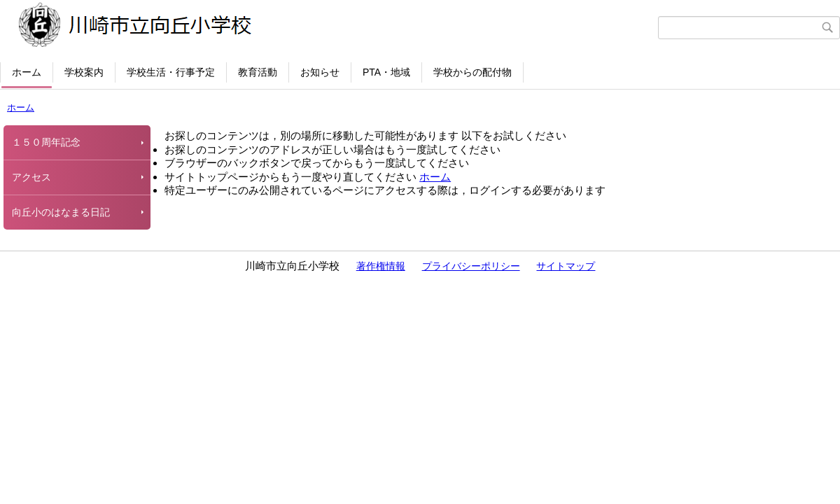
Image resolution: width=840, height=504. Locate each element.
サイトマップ (566, 266)
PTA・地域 (386, 72)
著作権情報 (381, 266)
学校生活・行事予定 (171, 72)
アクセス (31, 177)
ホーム (27, 72)
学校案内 (84, 72)
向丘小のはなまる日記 (61, 212)
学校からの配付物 (472, 72)
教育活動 (258, 72)
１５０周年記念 (46, 142)
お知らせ (320, 72)
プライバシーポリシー (471, 266)
